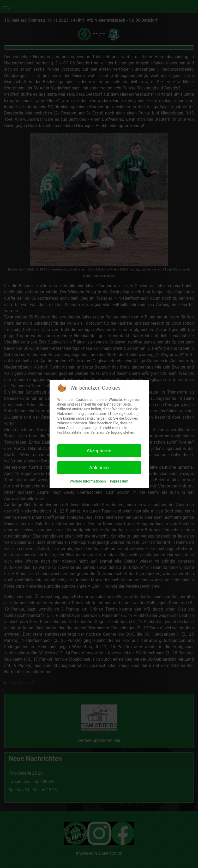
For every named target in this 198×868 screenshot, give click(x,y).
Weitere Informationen (88, 481)
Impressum (119, 481)
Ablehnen (99, 468)
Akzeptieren (99, 451)
